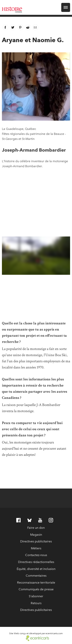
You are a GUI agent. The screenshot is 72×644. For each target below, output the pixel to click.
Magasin (36, 535)
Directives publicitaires (36, 541)
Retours (36, 603)
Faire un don (36, 528)
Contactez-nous (36, 555)
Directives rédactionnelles (36, 562)
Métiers (36, 548)
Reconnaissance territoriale (36, 583)
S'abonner (36, 596)
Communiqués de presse (36, 589)
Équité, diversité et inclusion (36, 569)
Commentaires (36, 576)
